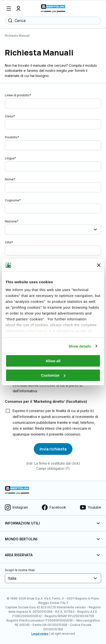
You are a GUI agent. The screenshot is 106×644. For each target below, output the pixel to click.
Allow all (53, 361)
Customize (53, 375)
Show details (80, 346)
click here (36, 331)
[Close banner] (99, 265)
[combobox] (8, 229)
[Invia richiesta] (53, 449)
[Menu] (9, 9)
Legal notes (40, 634)
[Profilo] (18, 9)
